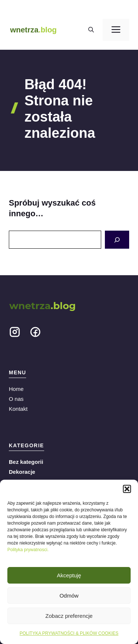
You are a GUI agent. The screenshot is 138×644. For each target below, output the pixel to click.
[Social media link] (15, 333)
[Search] (117, 240)
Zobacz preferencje (69, 616)
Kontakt (18, 409)
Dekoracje (22, 472)
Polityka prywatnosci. (28, 550)
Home (16, 389)
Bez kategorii (26, 462)
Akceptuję (69, 575)
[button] (127, 489)
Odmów (69, 596)
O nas (16, 399)
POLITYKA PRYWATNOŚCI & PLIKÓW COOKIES (69, 633)
